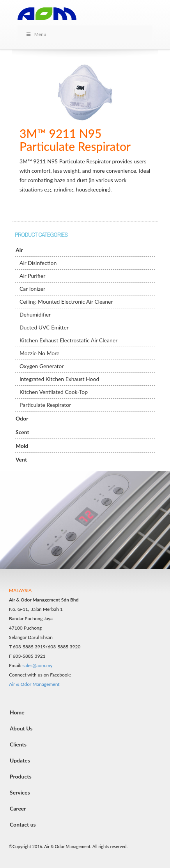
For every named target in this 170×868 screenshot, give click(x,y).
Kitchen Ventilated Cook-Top (54, 392)
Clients (18, 744)
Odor (22, 418)
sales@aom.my (38, 665)
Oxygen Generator (42, 366)
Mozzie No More (40, 353)
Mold (22, 446)
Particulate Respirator (45, 405)
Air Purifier (32, 276)
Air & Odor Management (34, 684)
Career (18, 808)
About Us (21, 728)
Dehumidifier (35, 314)
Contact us (23, 824)
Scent (22, 432)
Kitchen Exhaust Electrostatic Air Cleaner (68, 340)
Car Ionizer (32, 289)
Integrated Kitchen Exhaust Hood (59, 379)
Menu (36, 34)
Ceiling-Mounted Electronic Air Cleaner (66, 302)
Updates (20, 760)
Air (19, 250)
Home (17, 712)
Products (21, 776)
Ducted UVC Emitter (44, 327)
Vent (21, 459)
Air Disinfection (38, 263)
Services (20, 792)
